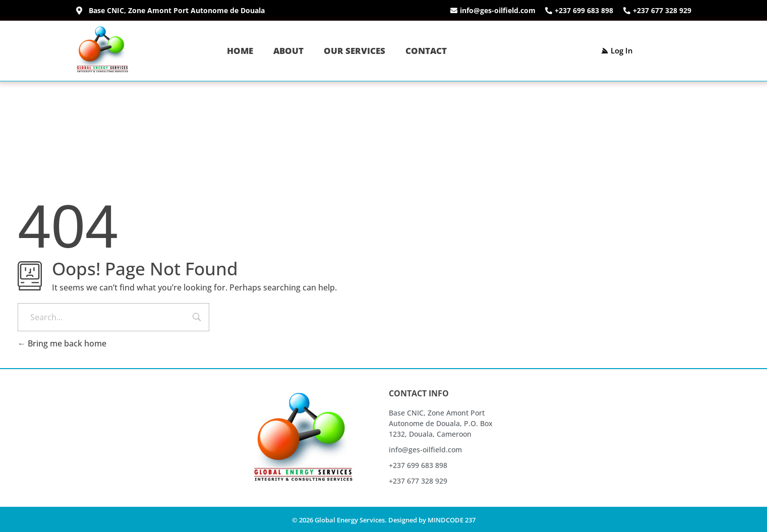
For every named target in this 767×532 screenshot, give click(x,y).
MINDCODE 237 (452, 520)
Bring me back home (62, 343)
